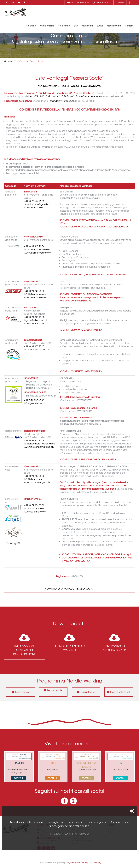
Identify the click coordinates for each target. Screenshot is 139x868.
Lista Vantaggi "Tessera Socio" (115, 643)
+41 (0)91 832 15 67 (34, 346)
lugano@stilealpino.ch (36, 320)
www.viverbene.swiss (35, 297)
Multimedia (87, 26)
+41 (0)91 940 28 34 (34, 246)
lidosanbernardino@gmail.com (41, 444)
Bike (76, 26)
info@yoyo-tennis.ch (35, 403)
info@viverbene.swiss (78, 2)
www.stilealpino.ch (34, 323)
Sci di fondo (64, 26)
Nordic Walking (47, 26)
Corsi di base (20, 692)
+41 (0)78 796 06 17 (67, 96)
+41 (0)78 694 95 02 (34, 201)
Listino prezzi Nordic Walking (69, 643)
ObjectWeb (75, 863)
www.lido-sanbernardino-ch (39, 447)
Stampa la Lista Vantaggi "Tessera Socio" (69, 589)
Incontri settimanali (119, 692)
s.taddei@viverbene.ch (62, 101)
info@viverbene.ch (34, 479)
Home (8, 61)
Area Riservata (114, 26)
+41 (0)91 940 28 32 (40, 96)
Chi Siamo (31, 26)
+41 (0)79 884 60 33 (34, 505)
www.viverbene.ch (34, 207)
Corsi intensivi (86, 692)
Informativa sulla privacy (70, 834)
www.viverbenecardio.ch (38, 253)
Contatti (120, 2)
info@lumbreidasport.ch (37, 349)
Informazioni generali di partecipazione (24, 645)
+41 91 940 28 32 (102, 2)
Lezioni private (53, 690)
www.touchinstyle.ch (35, 512)
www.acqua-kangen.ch (37, 482)
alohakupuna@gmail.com (38, 204)
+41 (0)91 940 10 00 (34, 317)
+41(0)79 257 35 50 (34, 400)
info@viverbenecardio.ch (38, 249)
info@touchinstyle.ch (35, 508)
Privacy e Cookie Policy (92, 863)
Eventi (100, 26)
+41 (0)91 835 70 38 (34, 440)
